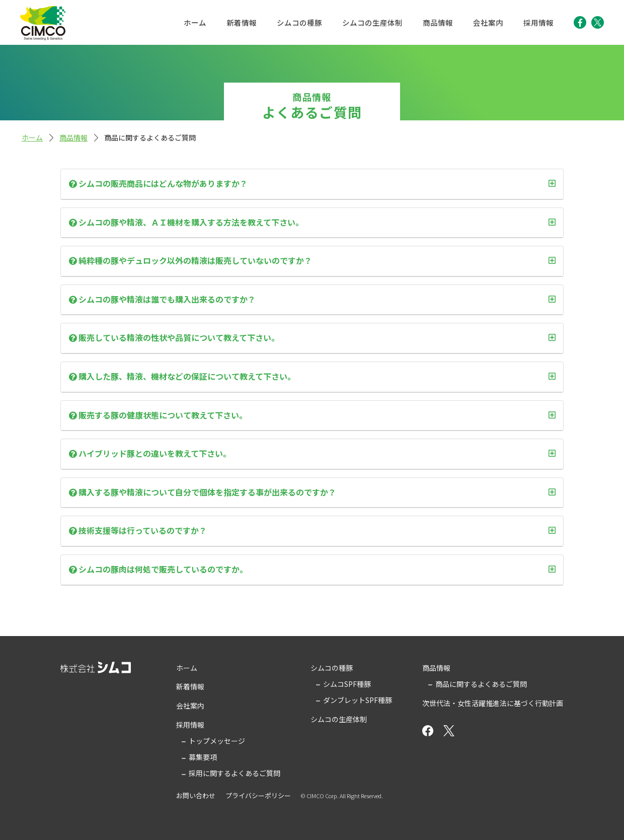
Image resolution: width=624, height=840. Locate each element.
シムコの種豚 (299, 22)
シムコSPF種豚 (347, 684)
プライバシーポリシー (258, 795)
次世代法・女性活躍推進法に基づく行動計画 (493, 703)
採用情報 (538, 22)
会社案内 (488, 22)
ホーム (195, 22)
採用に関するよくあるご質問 (235, 773)
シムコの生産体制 (372, 22)
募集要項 (203, 757)
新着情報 (242, 22)
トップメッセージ (217, 741)
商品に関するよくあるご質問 (481, 684)
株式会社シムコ (43, 23)
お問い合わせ (196, 795)
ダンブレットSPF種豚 (358, 700)
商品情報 (438, 22)
